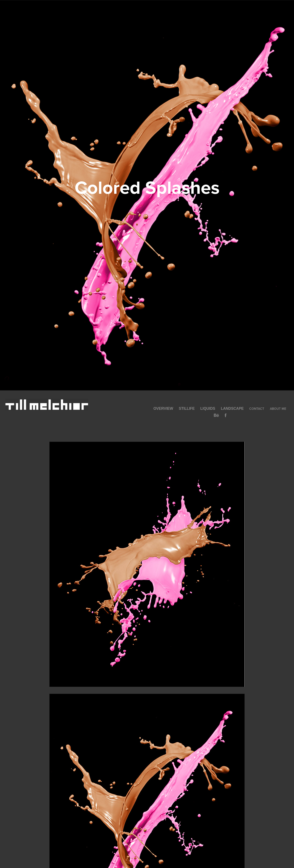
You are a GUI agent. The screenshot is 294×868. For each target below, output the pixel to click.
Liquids (208, 409)
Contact (257, 409)
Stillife (187, 409)
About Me (278, 409)
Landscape (232, 409)
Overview (163, 409)
